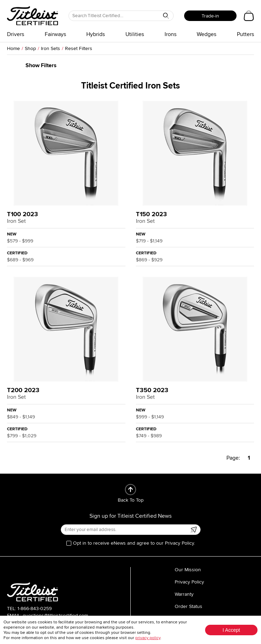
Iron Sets (50, 48)
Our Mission (188, 570)
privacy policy (148, 638)
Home (13, 48)
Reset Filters (79, 48)
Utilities (135, 34)
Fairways (55, 34)
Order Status (188, 606)
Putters (245, 34)
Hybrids (96, 34)
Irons (171, 34)
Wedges (206, 34)
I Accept (231, 630)
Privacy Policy (189, 582)
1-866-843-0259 (35, 608)
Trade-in (210, 16)
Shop (30, 48)
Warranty (184, 594)
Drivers (16, 34)
